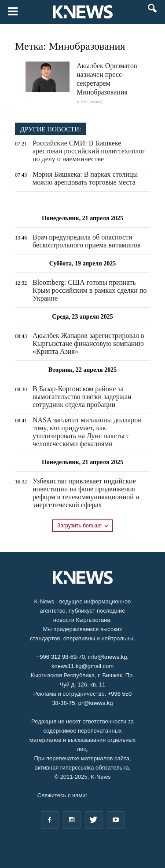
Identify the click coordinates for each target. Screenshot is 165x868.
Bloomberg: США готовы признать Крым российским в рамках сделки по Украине (90, 290)
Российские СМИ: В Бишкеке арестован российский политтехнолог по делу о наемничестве (89, 151)
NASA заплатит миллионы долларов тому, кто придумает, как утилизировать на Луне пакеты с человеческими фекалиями (87, 432)
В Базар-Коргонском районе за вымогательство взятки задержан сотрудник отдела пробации (82, 397)
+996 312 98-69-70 (61, 657)
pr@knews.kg (96, 703)
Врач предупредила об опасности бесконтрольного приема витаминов (87, 241)
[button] (153, 12)
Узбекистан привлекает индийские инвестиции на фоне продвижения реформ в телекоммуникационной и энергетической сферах (86, 493)
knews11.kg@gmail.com (82, 666)
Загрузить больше (82, 526)
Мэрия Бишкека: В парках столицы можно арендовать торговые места (85, 178)
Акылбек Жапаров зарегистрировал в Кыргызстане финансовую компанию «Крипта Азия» (88, 343)
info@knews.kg (107, 657)
